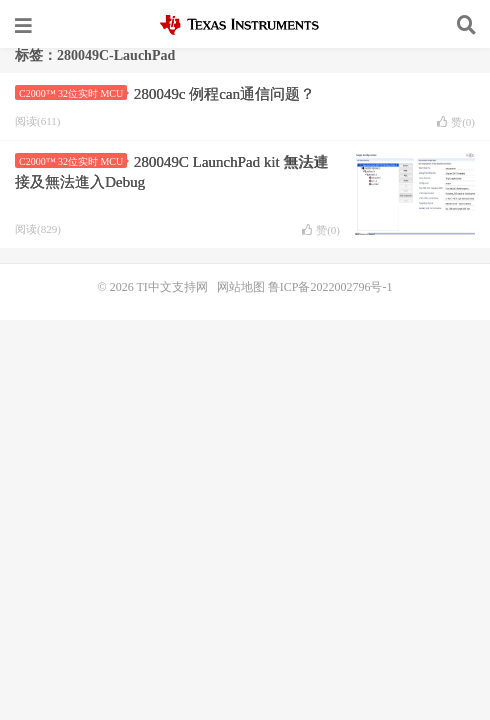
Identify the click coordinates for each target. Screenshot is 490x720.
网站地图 (241, 287)
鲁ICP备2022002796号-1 (330, 287)
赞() (456, 122)
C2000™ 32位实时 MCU (73, 93)
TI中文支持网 (245, 25)
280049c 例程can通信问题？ (224, 94)
